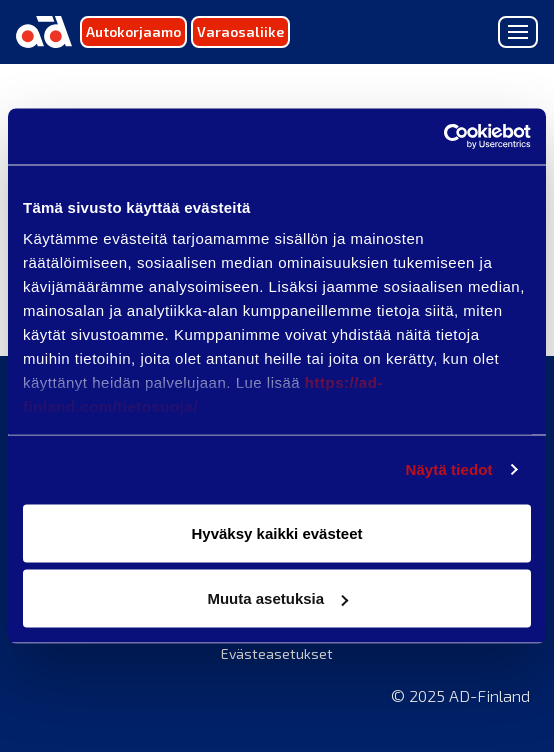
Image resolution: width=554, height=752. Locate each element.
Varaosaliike (240, 31)
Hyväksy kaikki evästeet (277, 532)
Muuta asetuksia (277, 598)
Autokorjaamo (133, 31)
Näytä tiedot (449, 469)
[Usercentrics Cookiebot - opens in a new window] (443, 137)
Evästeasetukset (277, 653)
